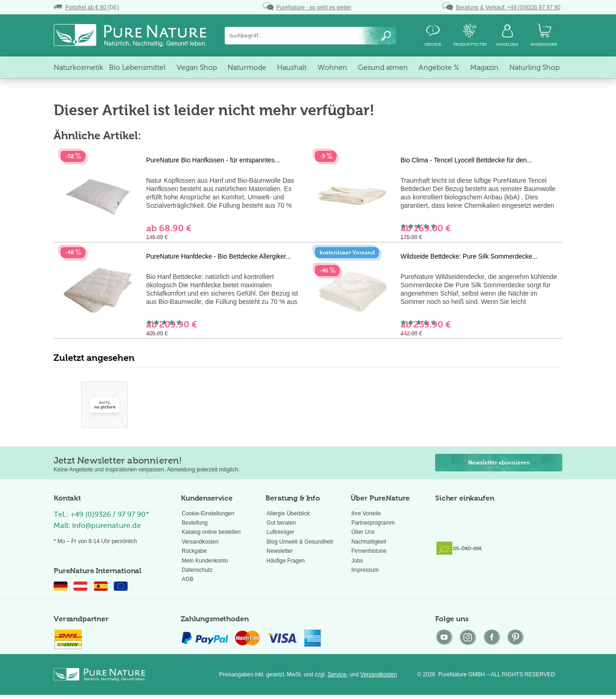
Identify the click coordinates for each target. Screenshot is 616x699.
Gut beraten (281, 523)
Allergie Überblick (288, 513)
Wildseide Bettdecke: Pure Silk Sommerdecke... (469, 256)
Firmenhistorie (369, 551)
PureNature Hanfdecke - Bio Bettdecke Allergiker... (219, 256)
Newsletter (280, 551)
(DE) (86, 7)
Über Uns (363, 532)
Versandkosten (200, 542)
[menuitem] (310, 36)
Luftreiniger (280, 532)
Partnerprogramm (373, 523)
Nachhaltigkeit (369, 542)
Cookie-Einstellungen (208, 513)
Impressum (365, 570)
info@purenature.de (107, 525)
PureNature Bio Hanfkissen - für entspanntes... (213, 160)
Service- (338, 674)
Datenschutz (197, 570)
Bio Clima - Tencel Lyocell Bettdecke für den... (466, 160)
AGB (188, 579)
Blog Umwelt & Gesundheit (299, 542)
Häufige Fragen (286, 561)
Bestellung (195, 523)
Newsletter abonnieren (499, 463)
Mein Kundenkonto (205, 561)
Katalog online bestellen (211, 532)
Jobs (357, 561)
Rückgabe (194, 551)
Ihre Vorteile (366, 513)
